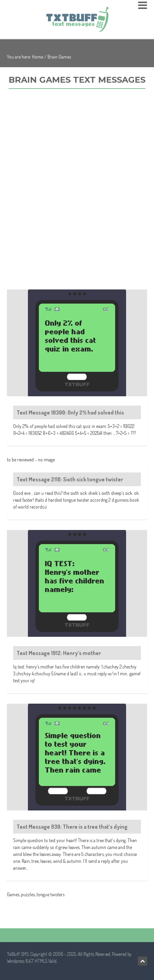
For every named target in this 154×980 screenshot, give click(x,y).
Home (38, 57)
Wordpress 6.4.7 (20, 961)
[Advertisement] (77, 197)
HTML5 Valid (46, 961)
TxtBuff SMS (18, 954)
